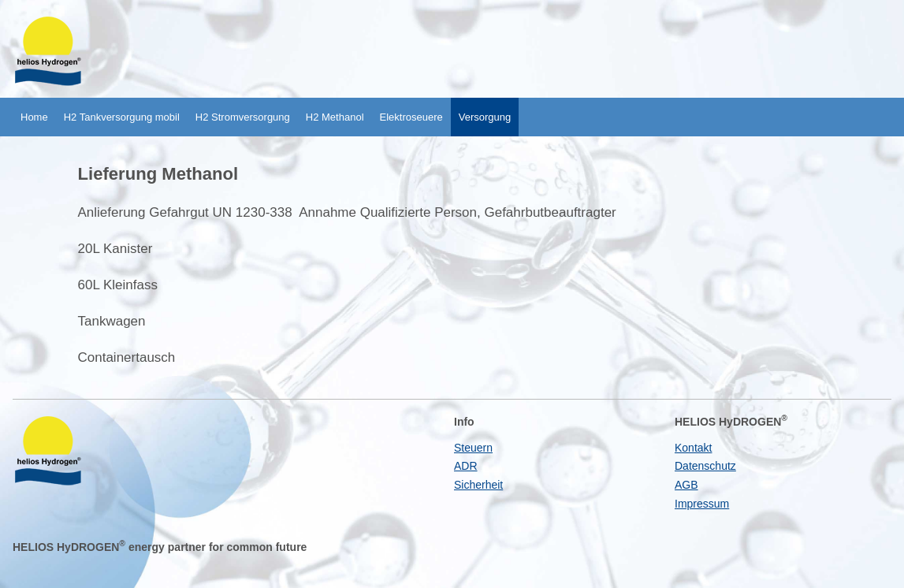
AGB (686, 485)
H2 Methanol (335, 117)
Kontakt (693, 448)
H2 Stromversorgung (243, 117)
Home (34, 117)
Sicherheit (478, 485)
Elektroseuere (411, 117)
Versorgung (485, 117)
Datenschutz (705, 466)
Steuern (473, 448)
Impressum (702, 504)
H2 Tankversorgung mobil (122, 117)
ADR (466, 466)
